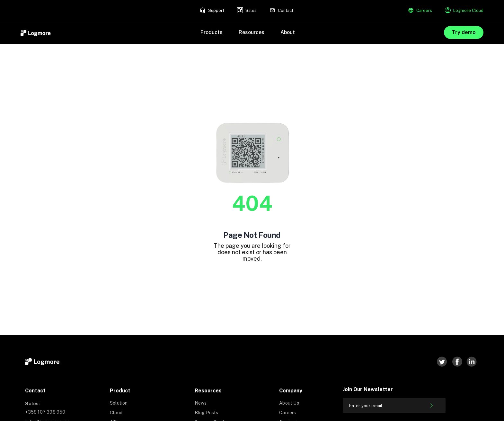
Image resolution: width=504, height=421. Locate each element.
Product (120, 391)
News (201, 403)
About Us (289, 403)
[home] (36, 32)
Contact (35, 391)
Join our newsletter (368, 389)
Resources (208, 391)
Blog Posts (207, 413)
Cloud (116, 413)
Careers (287, 413)
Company (291, 391)
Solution (119, 403)
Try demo (464, 32)
